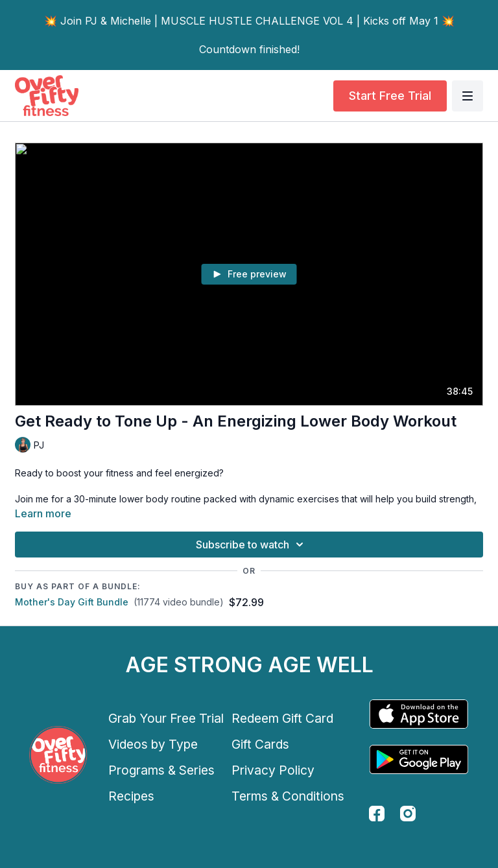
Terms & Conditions (288, 796)
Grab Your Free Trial (166, 718)
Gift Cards (260, 744)
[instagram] (408, 814)
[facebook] (377, 814)
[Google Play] (419, 759)
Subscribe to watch (252, 545)
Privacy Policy (273, 770)
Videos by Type (153, 744)
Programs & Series (161, 770)
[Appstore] (419, 714)
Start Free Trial (390, 96)
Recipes (131, 796)
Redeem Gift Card (282, 718)
